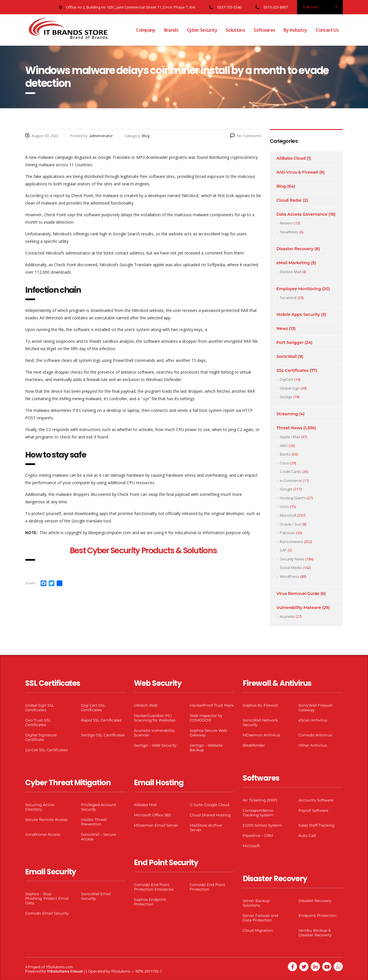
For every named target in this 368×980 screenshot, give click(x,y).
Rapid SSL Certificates (101, 720)
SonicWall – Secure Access (98, 837)
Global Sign (290, 388)
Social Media (291, 568)
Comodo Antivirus (315, 735)
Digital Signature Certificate (41, 737)
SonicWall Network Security (260, 722)
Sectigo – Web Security (155, 745)
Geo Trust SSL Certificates (38, 722)
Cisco (284, 463)
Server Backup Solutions (256, 903)
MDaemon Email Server (156, 825)
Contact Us (327, 30)
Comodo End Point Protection (207, 887)
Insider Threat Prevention (94, 822)
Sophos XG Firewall (260, 705)
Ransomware (291, 542)
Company (146, 30)
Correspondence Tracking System (258, 813)
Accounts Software (316, 800)
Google (286, 489)
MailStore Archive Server (206, 827)
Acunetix (287, 616)
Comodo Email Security (47, 913)
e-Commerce (291, 480)
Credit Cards (291, 472)
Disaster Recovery (295, 249)
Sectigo (286, 397)
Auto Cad (307, 835)
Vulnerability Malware (299, 608)
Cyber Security (202, 30)
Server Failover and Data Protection (260, 918)
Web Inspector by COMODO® (206, 718)
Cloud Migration (258, 930)
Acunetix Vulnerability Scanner (154, 733)
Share (30, 583)
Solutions (235, 30)
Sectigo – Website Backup (206, 747)
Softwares (264, 30)
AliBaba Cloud (291, 158)
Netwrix (286, 223)
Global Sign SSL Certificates (40, 708)
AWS (284, 446)
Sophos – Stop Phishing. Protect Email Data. (47, 898)
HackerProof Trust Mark (212, 705)
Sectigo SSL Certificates (103, 735)
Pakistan (287, 533)
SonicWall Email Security (96, 896)
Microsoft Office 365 (152, 815)
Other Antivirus (313, 745)
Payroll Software (313, 810)
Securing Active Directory (40, 807)
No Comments (246, 136)
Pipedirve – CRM (258, 835)
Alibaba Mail (145, 805)
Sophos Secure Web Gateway (208, 733)
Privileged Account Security (99, 807)
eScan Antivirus (313, 720)
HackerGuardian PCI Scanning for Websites (155, 718)
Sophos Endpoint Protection (150, 902)
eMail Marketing (293, 263)
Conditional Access (43, 834)
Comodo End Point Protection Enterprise (154, 887)
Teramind (288, 298)
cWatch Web (146, 705)
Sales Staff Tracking (316, 825)
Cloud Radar (289, 200)
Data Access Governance (302, 214)
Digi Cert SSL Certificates (93, 708)
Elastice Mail (290, 272)
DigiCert (287, 379)
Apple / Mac (290, 437)
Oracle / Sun (291, 524)
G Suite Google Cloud (209, 805)
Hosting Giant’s (293, 498)
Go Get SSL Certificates (46, 750)
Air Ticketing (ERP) (260, 800)
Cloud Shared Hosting (210, 815)
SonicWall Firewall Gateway (315, 708)
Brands (171, 30)
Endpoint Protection (317, 915)
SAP (283, 550)
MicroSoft (288, 515)
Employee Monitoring (299, 289)
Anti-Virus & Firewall (297, 172)
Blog (281, 186)
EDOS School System (262, 825)
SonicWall (287, 356)
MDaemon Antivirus (261, 735)
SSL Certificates (292, 370)
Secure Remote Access (46, 819)
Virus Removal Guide (298, 594)
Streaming (287, 414)
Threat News (289, 428)
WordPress (290, 576)
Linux (284, 506)
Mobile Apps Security (298, 314)
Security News (292, 559)
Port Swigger (290, 342)
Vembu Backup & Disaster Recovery (315, 933)
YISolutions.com (59, 967)
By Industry (295, 30)
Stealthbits (289, 232)
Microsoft (251, 846)
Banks (285, 454)
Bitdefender (254, 745)
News (282, 328)
